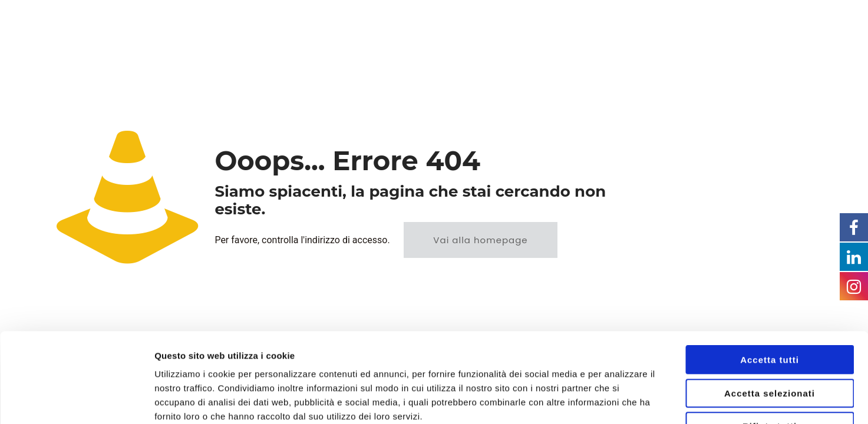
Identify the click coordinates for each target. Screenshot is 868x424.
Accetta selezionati (770, 317)
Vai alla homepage (480, 240)
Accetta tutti (770, 283)
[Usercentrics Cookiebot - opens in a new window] (76, 401)
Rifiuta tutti (770, 350)
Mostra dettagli (620, 401)
